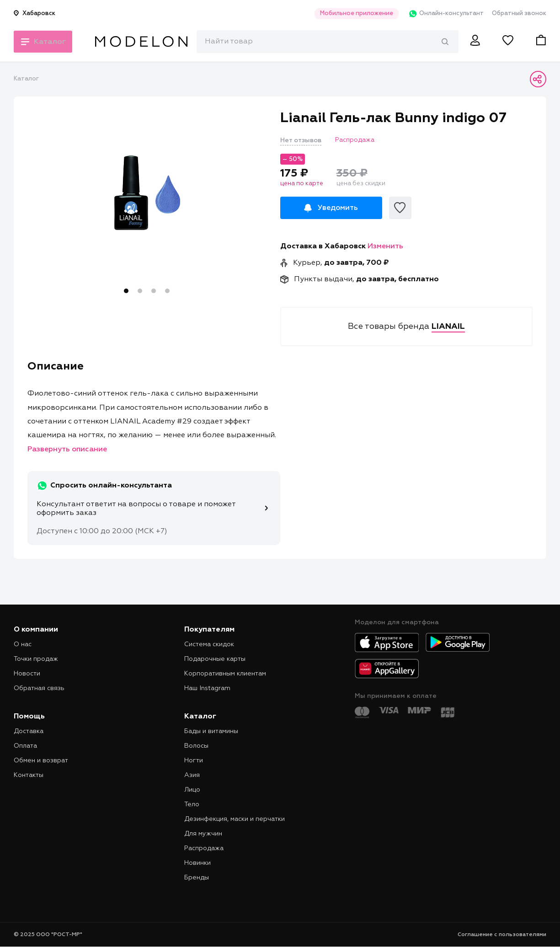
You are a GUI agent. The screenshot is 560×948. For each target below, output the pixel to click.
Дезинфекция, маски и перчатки (235, 819)
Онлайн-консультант (443, 14)
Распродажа (204, 848)
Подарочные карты (215, 659)
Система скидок (209, 644)
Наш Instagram (207, 688)
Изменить (385, 246)
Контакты (29, 775)
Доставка (29, 731)
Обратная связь (39, 688)
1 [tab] (126, 291)
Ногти (194, 761)
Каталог (26, 79)
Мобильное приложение (352, 13)
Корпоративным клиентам (225, 674)
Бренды (197, 878)
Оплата (25, 746)
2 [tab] (140, 291)
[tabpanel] (147, 193)
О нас (23, 644)
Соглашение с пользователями (502, 935)
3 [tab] (154, 291)
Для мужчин (203, 834)
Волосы (196, 746)
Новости (27, 674)
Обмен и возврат (41, 761)
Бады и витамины (211, 731)
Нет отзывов (301, 140)
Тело (192, 804)
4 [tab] (167, 291)
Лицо (192, 790)
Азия (192, 775)
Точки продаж (36, 659)
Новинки (197, 863)
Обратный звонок (519, 13)
